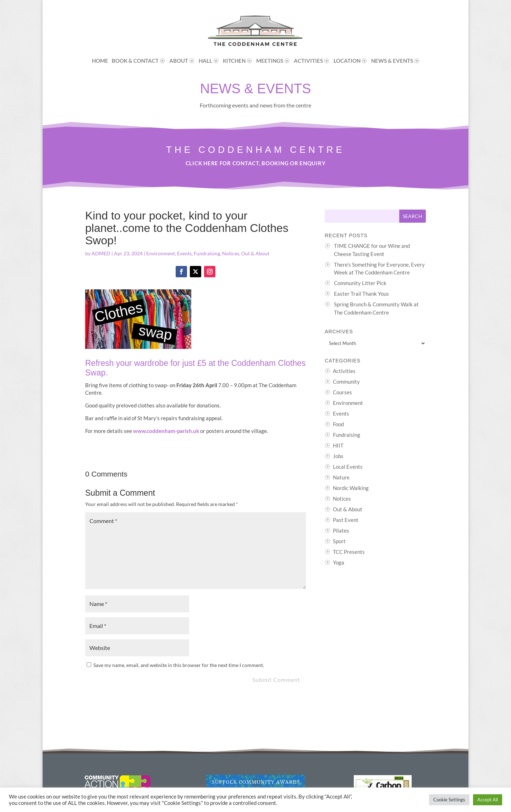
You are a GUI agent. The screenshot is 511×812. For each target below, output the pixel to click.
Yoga (339, 562)
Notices (231, 253)
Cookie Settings (449, 800)
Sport (339, 541)
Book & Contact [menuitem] (135, 61)
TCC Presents (349, 552)
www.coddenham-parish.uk (166, 431)
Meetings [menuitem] (270, 61)
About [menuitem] (179, 61)
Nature (341, 477)
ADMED (101, 253)
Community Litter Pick (360, 283)
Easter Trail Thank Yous (361, 294)
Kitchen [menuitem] (234, 61)
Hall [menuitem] (205, 61)
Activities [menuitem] (308, 61)
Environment (161, 253)
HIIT (338, 445)
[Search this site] (362, 216)
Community (346, 382)
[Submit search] (413, 216)
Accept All (488, 800)
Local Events (348, 467)
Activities (344, 371)
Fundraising (207, 253)
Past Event (346, 520)
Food (338, 424)
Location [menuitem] (347, 61)
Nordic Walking (351, 488)
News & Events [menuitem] (392, 61)
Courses (342, 392)
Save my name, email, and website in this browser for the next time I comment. (179, 665)
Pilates (341, 530)
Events (184, 253)
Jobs (338, 456)
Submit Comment (276, 680)
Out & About (255, 253)
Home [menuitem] (100, 61)
